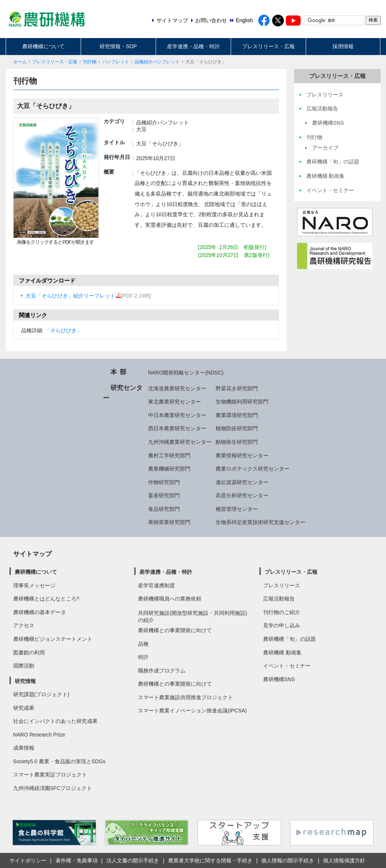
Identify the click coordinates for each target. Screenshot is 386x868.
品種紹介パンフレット (157, 62)
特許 (143, 657)
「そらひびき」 (63, 330)
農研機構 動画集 (282, 653)
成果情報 (24, 748)
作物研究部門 (164, 482)
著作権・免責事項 (77, 860)
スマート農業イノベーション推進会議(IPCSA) (192, 711)
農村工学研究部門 (169, 455)
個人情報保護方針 (344, 860)
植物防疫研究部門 (237, 428)
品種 (143, 644)
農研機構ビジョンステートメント (53, 639)
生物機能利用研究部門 (242, 402)
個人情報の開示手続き (288, 860)
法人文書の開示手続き (133, 860)
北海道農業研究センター (177, 388)
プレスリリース (282, 585)
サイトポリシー (28, 860)
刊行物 (90, 62)
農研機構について (43, 46)
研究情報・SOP (118, 46)
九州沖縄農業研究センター (180, 442)
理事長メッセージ (34, 585)
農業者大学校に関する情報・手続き (210, 860)
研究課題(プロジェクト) (41, 694)
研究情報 (25, 681)
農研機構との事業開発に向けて (175, 630)
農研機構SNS (279, 679)
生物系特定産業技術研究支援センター (260, 522)
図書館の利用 (29, 653)
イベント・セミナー (287, 666)
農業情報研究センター (242, 455)
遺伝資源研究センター (242, 482)
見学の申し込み (282, 625)
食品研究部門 (164, 509)
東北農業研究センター (175, 402)
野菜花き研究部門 (237, 388)
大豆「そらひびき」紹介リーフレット (74, 296)
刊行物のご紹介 (282, 612)
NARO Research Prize (39, 735)
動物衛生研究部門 (237, 442)
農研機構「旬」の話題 (289, 639)
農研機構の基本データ (40, 612)
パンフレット (116, 62)
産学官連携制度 (156, 585)
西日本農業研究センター (177, 428)
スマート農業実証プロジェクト (50, 775)
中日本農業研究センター (177, 415)
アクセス (24, 625)
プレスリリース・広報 (268, 46)
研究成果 (24, 708)
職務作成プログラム (162, 671)
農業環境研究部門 (237, 415)
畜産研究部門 (164, 495)
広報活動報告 (279, 599)
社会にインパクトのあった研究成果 (55, 721)
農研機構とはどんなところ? (46, 599)
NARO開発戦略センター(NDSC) (186, 373)
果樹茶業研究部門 (169, 522)
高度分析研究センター (242, 495)
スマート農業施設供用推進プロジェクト (185, 697)
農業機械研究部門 (169, 469)
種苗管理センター (237, 509)
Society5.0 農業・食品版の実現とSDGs (59, 761)
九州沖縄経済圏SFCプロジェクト (53, 788)
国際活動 (24, 666)
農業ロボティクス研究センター (253, 469)
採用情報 (343, 46)
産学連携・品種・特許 (193, 46)
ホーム (20, 62)
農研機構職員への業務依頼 (170, 599)
